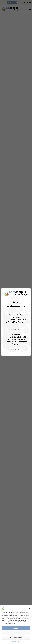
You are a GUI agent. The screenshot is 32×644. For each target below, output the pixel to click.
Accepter (16, 628)
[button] (29, 608)
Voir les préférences (16, 638)
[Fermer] (29, 289)
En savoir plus (15, 330)
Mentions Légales (16, 642)
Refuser (16, 633)
